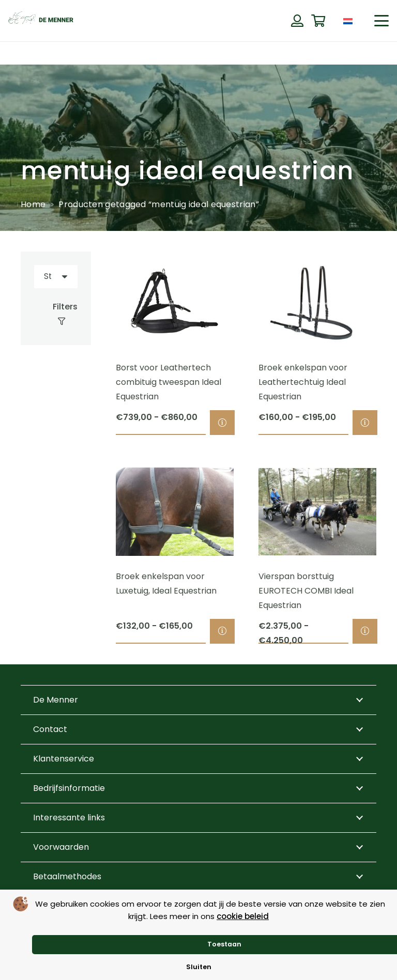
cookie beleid (243, 916)
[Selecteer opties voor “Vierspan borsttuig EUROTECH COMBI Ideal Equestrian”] (365, 631)
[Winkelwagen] (318, 21)
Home (33, 204)
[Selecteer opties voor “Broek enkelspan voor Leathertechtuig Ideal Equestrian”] (365, 423)
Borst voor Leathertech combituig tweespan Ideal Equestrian (169, 383)
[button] (381, 21)
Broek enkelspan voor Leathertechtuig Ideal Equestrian (303, 383)
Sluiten (199, 967)
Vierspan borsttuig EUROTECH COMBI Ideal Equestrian (306, 591)
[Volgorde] (56, 277)
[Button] (297, 21)
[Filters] (56, 314)
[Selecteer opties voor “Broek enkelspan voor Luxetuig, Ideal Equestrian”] (222, 631)
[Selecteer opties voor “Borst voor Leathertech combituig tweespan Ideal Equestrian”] (222, 423)
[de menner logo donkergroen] (41, 21)
